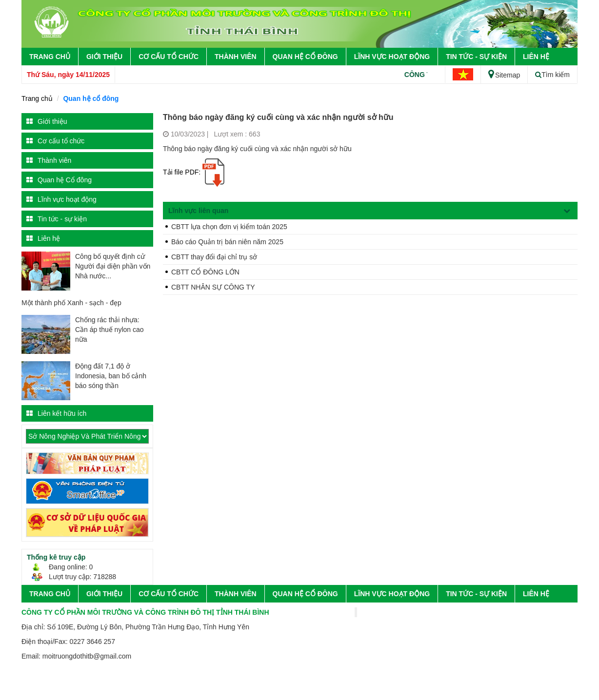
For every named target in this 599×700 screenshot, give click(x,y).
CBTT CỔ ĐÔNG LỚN (205, 272)
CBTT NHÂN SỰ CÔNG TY (213, 287)
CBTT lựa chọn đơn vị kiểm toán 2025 (229, 227)
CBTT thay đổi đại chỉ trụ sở (214, 257)
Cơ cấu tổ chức (169, 57)
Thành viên (236, 57)
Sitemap (504, 75)
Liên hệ (536, 57)
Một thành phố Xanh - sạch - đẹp (71, 303)
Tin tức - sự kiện (476, 57)
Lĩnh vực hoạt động (392, 57)
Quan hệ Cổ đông (305, 57)
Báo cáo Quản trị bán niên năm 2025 (227, 242)
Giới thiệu (104, 57)
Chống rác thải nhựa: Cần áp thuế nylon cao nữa (110, 330)
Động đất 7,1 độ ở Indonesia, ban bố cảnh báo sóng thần (111, 376)
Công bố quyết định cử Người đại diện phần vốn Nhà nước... (113, 266)
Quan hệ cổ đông (91, 98)
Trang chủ (50, 57)
